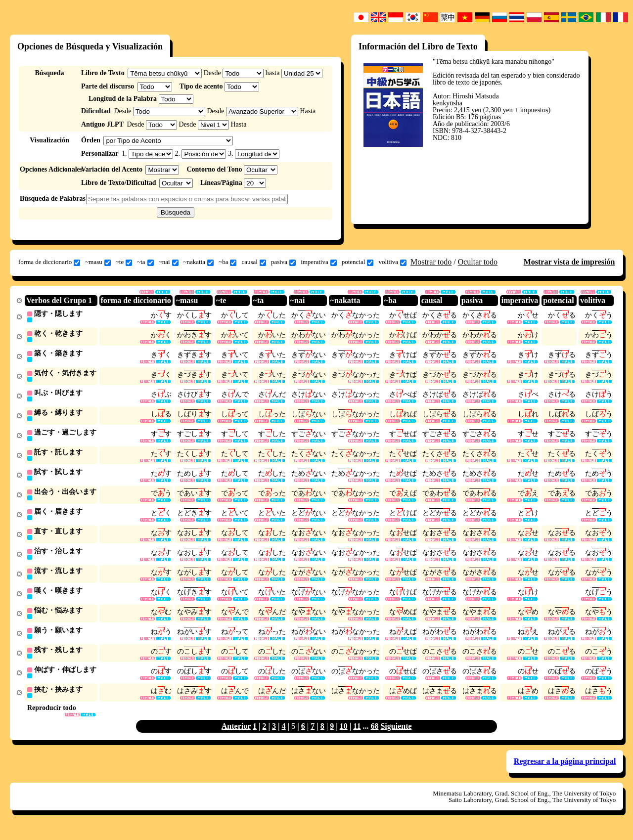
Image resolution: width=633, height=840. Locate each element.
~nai (169, 262)
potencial (358, 262)
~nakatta (199, 262)
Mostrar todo (431, 262)
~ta (145, 262)
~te (124, 262)
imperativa (319, 262)
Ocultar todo (478, 262)
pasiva (283, 262)
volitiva (392, 262)
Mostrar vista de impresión (569, 262)
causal (253, 262)
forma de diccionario (49, 262)
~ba (227, 262)
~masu (98, 262)
